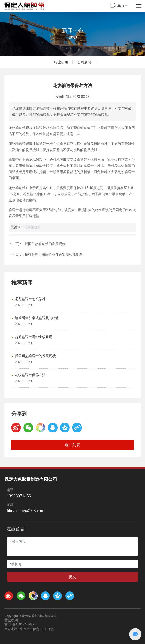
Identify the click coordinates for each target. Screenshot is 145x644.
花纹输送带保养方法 (30, 375)
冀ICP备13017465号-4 (20, 624)
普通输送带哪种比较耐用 (34, 337)
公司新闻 (84, 62)
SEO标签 (48, 629)
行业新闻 (61, 62)
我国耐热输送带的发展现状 (45, 244)
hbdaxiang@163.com (26, 511)
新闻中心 (73, 31)
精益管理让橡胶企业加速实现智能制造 (54, 254)
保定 (36, 629)
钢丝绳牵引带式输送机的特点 (37, 318)
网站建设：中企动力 (19, 629)
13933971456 (19, 496)
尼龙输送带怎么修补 (30, 299)
